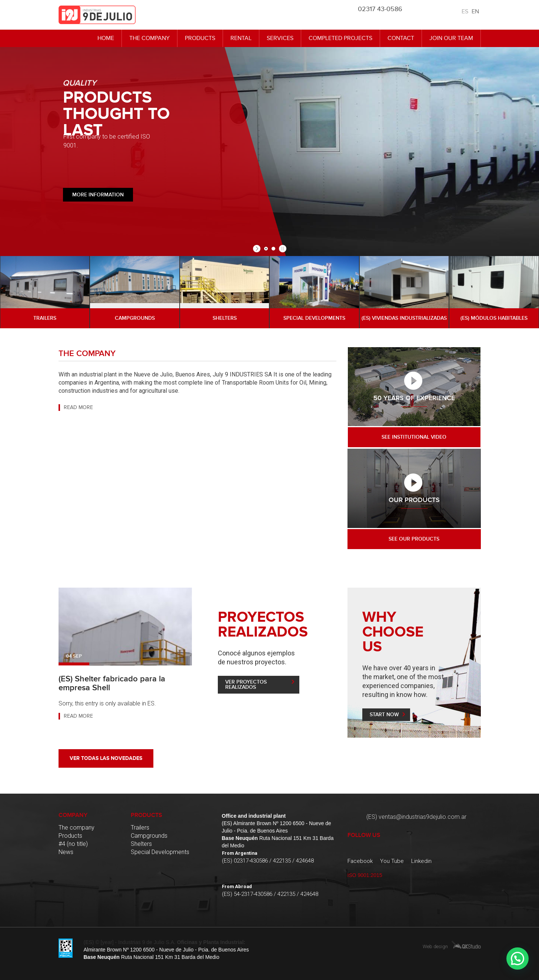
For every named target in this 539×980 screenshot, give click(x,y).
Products (200, 38)
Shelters (141, 844)
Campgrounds (149, 836)
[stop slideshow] (282, 249)
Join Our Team (451, 38)
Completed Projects (340, 38)
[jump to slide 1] (266, 249)
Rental (241, 38)
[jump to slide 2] (273, 249)
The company (149, 38)
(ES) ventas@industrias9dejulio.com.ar (416, 817)
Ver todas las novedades (106, 758)
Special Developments (160, 852)
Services (280, 38)
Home (106, 38)
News (66, 852)
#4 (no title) (73, 844)
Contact (401, 38)
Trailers (140, 828)
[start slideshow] (258, 249)
